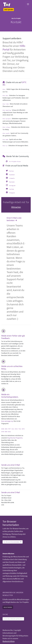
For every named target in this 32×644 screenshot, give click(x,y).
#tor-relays (6, 127)
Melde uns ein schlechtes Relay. (12, 368)
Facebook (12, 175)
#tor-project (7, 119)
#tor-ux (5, 146)
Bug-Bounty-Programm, (15, 438)
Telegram (12, 193)
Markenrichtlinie (9, 641)
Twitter (12, 171)
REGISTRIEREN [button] (8, 607)
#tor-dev (5, 96)
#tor (4, 89)
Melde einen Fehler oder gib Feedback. (13, 337)
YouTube (12, 189)
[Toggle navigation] (28, 4)
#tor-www (5, 140)
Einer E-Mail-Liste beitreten (14, 219)
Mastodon (12, 182)
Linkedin (12, 178)
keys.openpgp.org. (7, 421)
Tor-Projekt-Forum (15, 161)
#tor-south (6, 133)
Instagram (12, 186)
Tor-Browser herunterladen (13, 542)
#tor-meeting (7, 110)
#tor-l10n (6, 104)
